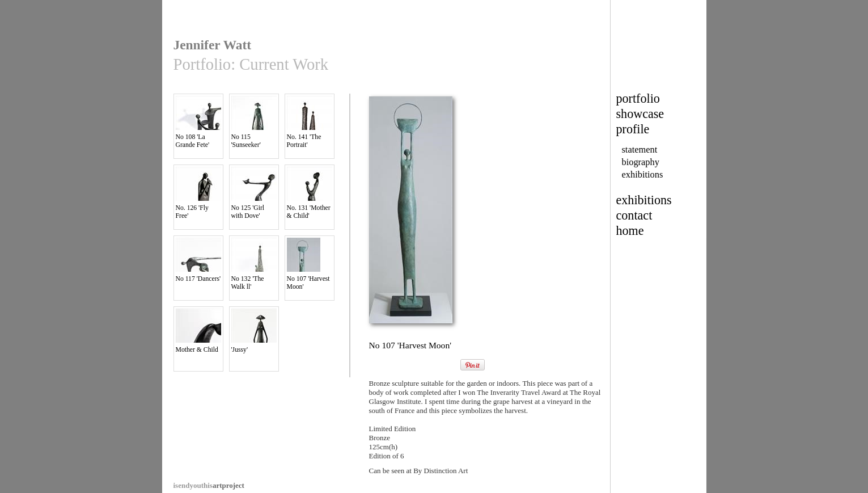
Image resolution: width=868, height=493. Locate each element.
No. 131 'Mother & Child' (310, 193)
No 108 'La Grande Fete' (198, 122)
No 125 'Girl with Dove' (254, 193)
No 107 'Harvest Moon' (310, 264)
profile (633, 129)
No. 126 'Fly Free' (198, 193)
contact (634, 215)
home (630, 231)
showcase (640, 114)
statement (640, 149)
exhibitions (643, 174)
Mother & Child (198, 331)
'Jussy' (254, 331)
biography (641, 162)
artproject (209, 485)
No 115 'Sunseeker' (254, 122)
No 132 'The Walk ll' (254, 264)
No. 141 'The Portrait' (310, 122)
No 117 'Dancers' (198, 260)
